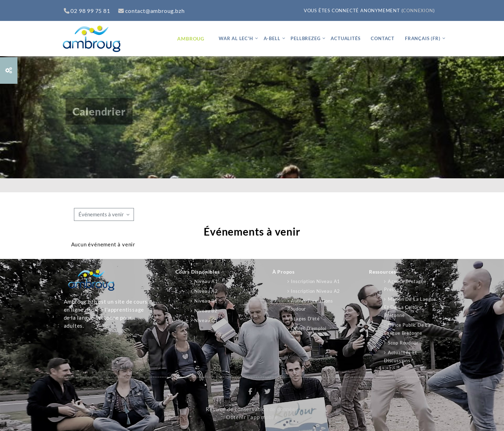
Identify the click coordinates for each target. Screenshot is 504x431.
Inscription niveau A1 (315, 281)
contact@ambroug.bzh (151, 11)
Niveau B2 (206, 311)
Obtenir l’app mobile (252, 417)
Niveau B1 (206, 301)
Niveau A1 (206, 281)
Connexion (418, 10)
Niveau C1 (206, 320)
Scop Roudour (403, 343)
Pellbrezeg (305, 38)
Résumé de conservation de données (252, 409)
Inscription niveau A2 (315, 291)
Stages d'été (305, 319)
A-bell (272, 38)
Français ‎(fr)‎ (423, 38)
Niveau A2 (206, 291)
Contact (383, 38)
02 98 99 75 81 (87, 11)
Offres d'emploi (309, 328)
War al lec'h (236, 38)
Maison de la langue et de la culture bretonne (410, 307)
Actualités (345, 38)
